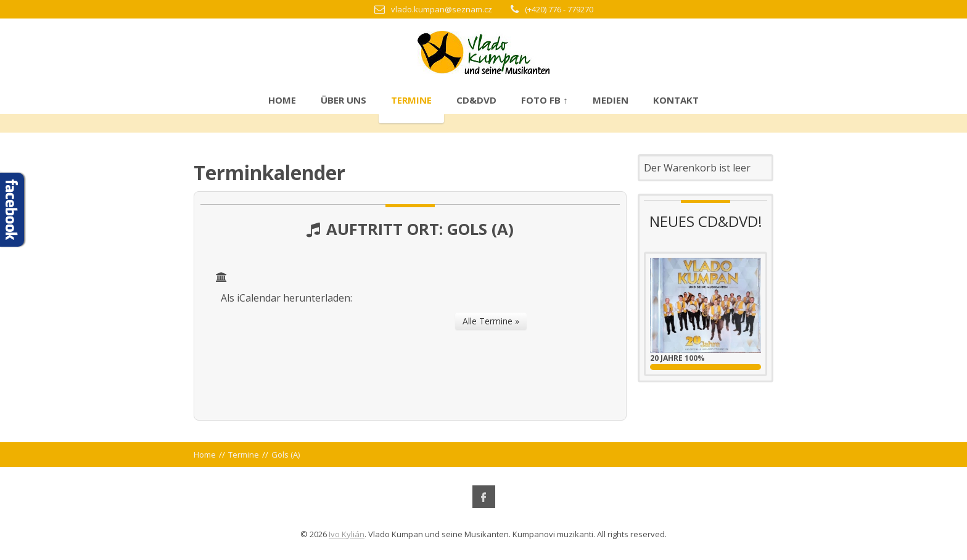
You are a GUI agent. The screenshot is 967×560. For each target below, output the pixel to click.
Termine (411, 100)
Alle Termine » (491, 321)
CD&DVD (476, 100)
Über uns (344, 100)
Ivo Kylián (347, 534)
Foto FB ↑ (545, 100)
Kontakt (676, 100)
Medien (611, 100)
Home (282, 100)
